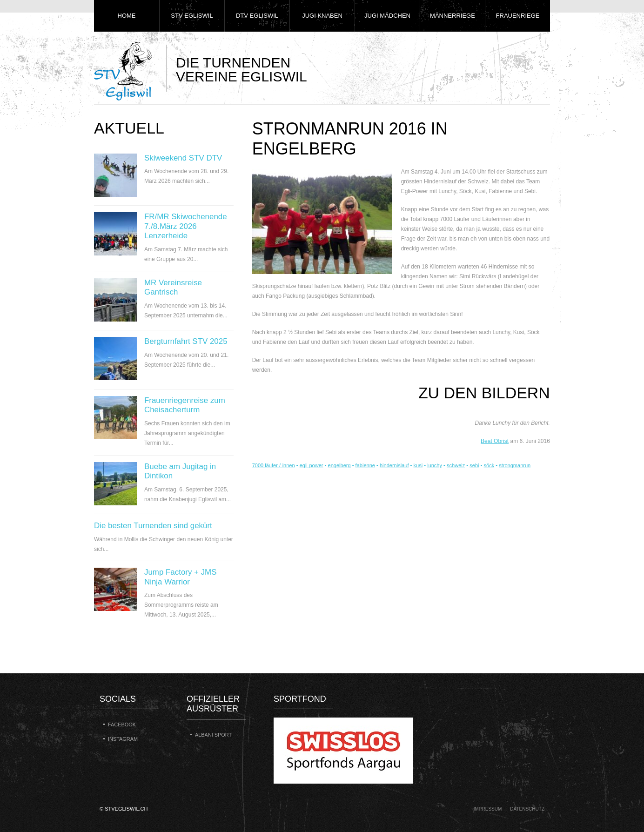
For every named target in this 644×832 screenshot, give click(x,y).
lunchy (435, 465)
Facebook (122, 725)
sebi (474, 465)
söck (489, 465)
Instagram (123, 739)
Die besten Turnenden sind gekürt (153, 526)
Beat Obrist (495, 441)
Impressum (488, 809)
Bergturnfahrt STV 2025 (186, 341)
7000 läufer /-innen (274, 465)
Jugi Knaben (322, 16)
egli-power (312, 465)
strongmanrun (515, 465)
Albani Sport (213, 735)
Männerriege (453, 16)
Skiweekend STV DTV (183, 158)
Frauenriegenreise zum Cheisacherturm (185, 405)
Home (127, 16)
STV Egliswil (192, 16)
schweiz (456, 465)
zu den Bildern (484, 393)
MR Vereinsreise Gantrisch (173, 287)
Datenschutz (527, 809)
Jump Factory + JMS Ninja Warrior (180, 577)
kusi (418, 465)
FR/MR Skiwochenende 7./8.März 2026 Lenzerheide (186, 226)
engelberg (339, 465)
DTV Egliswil (257, 16)
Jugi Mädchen (387, 16)
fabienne (365, 465)
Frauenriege (518, 16)
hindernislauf (394, 465)
